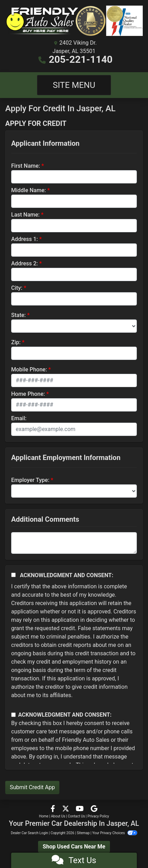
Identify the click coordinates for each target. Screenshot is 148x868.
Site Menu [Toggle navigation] (74, 85)
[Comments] (74, 543)
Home (44, 816)
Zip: (16, 342)
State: (18, 315)
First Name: (26, 166)
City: (17, 288)
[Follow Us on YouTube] (80, 809)
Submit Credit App (32, 787)
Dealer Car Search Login (29, 833)
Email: (19, 418)
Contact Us (76, 816)
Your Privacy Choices (115, 833)
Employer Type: (30, 480)
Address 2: (24, 263)
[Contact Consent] (13, 715)
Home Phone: (28, 394)
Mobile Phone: (29, 369)
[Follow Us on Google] (94, 809)
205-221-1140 (81, 59)
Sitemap (83, 833)
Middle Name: (28, 190)
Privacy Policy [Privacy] (98, 816)
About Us (58, 816)
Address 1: (24, 239)
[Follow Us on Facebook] (54, 809)
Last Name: (25, 215)
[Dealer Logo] (74, 21)
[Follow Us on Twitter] (66, 809)
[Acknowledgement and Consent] (13, 575)
